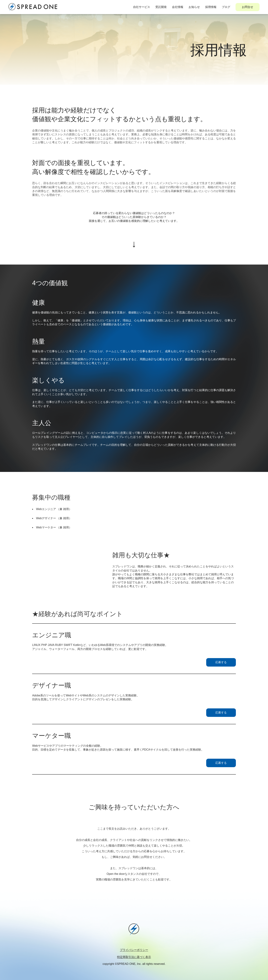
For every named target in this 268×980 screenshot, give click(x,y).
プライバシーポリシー (134, 950)
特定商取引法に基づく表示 (134, 957)
